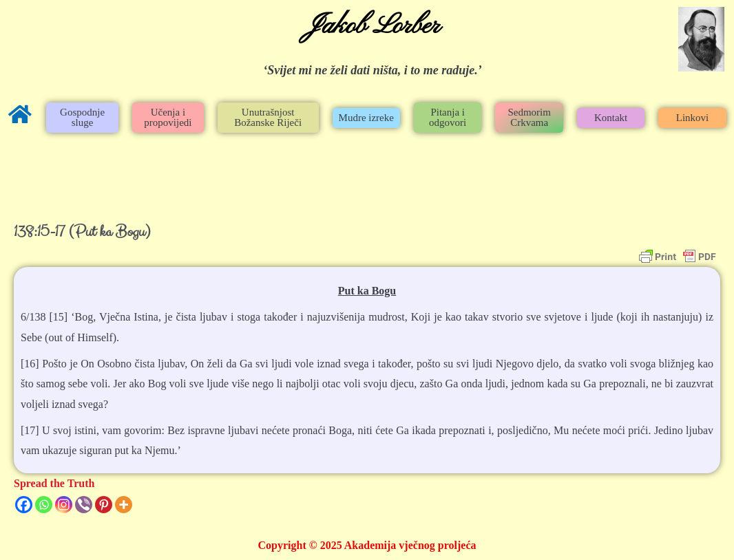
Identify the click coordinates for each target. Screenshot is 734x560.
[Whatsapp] (44, 505)
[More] (124, 505)
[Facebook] (24, 505)
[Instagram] (64, 505)
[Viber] (84, 505)
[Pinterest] (104, 505)
